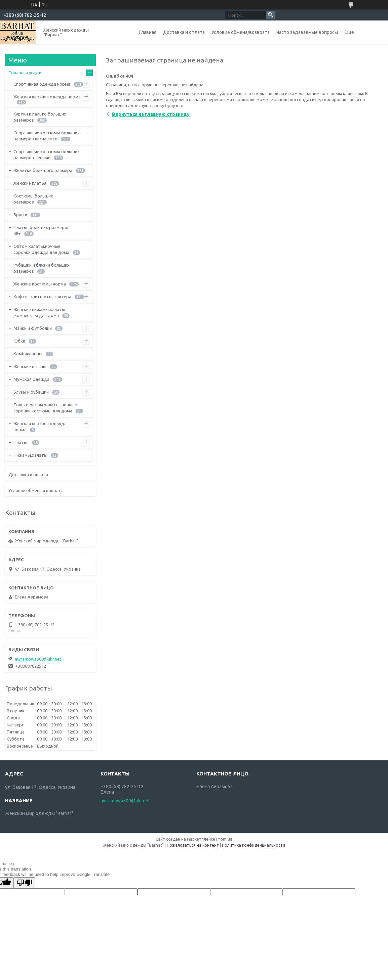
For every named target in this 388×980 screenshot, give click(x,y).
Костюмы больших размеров (33, 199)
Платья (21, 442)
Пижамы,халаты (30, 455)
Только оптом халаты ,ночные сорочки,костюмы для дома (45, 408)
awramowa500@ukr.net (38, 659)
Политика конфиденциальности (254, 845)
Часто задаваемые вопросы (307, 32)
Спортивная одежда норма (42, 84)
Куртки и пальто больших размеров (40, 117)
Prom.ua (224, 839)
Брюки (20, 215)
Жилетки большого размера (43, 170)
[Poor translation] (25, 883)
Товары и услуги (25, 73)
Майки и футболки (33, 328)
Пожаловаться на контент (193, 845)
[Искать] (271, 15)
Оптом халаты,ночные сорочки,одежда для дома (41, 249)
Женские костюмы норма (40, 284)
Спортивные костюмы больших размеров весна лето (47, 136)
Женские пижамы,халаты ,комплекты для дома (39, 312)
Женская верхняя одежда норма (47, 97)
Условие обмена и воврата (36, 490)
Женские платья (30, 183)
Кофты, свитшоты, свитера (42, 297)
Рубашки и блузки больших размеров (42, 268)
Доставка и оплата (184, 32)
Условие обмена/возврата (241, 32)
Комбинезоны (28, 354)
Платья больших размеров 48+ (42, 230)
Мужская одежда (31, 379)
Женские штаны (30, 366)
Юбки (19, 341)
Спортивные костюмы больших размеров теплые (47, 154)
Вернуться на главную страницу (151, 114)
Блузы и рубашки (31, 392)
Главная (148, 32)
